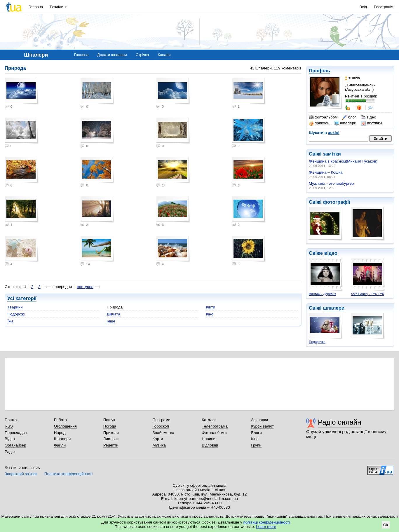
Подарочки (317, 342)
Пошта (11, 420)
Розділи (57, 7)
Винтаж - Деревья (322, 294)
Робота (60, 420)
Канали (164, 55)
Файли (60, 445)
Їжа (11, 321)
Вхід (363, 7)
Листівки (111, 439)
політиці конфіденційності (267, 522)
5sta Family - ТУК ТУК (367, 294)
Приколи (111, 433)
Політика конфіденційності (68, 474)
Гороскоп (161, 426)
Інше (111, 321)
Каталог (209, 420)
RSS (9, 426)
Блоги (256, 433)
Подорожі (16, 314)
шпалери (345, 123)
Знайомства (163, 433)
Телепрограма (215, 426)
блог (349, 117)
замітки (332, 154)
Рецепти (111, 445)
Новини (209, 439)
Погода (110, 426)
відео (368, 117)
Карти (158, 439)
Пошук (109, 420)
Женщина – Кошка (326, 172)
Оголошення (65, 426)
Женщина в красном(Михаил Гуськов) (343, 161)
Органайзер (15, 445)
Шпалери (62, 439)
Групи (256, 445)
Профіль (319, 71)
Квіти (211, 307)
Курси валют (262, 426)
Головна (36, 7)
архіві (334, 133)
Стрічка (142, 55)
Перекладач (16, 433)
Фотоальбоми (214, 433)
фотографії (336, 202)
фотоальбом (323, 117)
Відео (10, 439)
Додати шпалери (112, 55)
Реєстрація (384, 7)
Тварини (15, 307)
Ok (386, 525)
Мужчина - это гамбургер (331, 183)
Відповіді (210, 445)
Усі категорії (22, 298)
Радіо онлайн (340, 422)
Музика (159, 445)
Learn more (266, 527)
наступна (85, 287)
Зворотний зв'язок (21, 474)
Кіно (210, 314)
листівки (372, 123)
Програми (161, 420)
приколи (319, 123)
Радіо (10, 452)
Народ (60, 433)
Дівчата (114, 314)
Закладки (259, 420)
